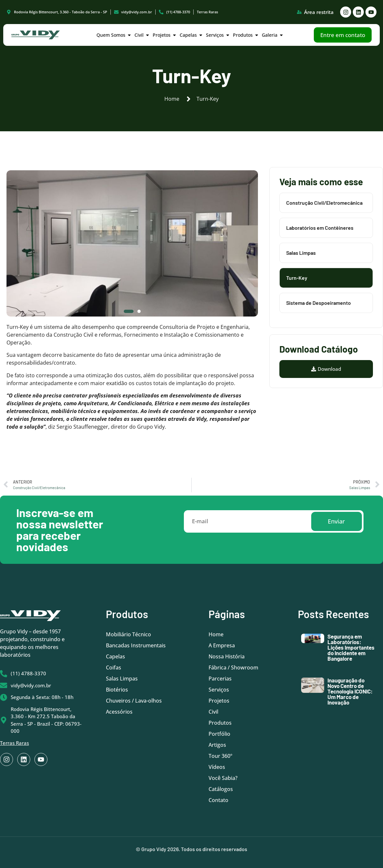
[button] (129, 311)
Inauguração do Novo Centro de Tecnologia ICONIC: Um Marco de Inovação (350, 691)
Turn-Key (297, 278)
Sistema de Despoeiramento (319, 303)
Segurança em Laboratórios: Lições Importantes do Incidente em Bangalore (351, 647)
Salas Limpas (301, 253)
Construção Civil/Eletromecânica (324, 203)
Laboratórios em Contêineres (320, 228)
